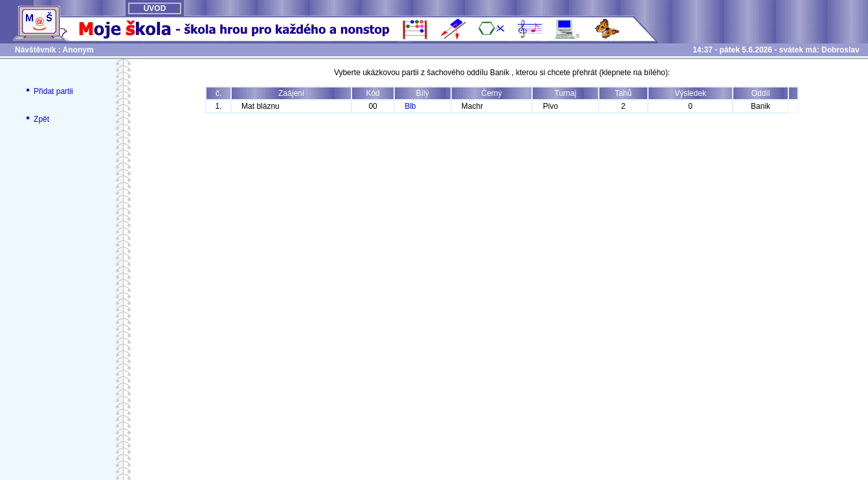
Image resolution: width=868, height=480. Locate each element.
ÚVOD (155, 8)
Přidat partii (49, 91)
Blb (410, 106)
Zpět (37, 119)
